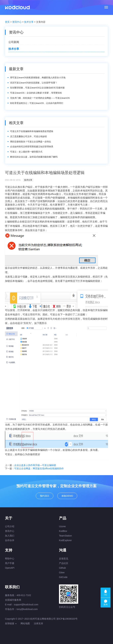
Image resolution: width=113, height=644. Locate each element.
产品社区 (64, 563)
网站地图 (25, 623)
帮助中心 (10, 559)
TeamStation (65, 536)
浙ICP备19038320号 (67, 619)
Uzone (62, 526)
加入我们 (10, 536)
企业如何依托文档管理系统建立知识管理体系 (32, 147)
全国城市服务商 (13, 600)
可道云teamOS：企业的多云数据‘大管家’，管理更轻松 (36, 93)
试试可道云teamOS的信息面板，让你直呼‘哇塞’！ (34, 83)
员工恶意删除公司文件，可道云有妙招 (28, 136)
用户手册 (10, 563)
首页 (7, 22)
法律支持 (38, 623)
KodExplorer (65, 540)
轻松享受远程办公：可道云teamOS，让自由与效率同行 (37, 103)
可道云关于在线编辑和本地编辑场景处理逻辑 (32, 131)
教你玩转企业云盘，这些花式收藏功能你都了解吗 (34, 157)
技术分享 (29, 22)
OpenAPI (10, 568)
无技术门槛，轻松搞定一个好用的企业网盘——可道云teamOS (40, 98)
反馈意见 (64, 559)
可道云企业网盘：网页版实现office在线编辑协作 (39, 468)
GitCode (63, 577)
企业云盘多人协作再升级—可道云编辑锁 (35, 465)
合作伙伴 (10, 540)
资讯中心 (17, 22)
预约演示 (45, 496)
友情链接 (11, 623)
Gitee (62, 572)
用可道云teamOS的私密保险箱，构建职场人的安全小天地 (38, 78)
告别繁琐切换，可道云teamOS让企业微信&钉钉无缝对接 (37, 88)
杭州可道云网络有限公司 (43, 619)
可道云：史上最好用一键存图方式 (26, 152)
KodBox (63, 531)
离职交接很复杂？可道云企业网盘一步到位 (31, 142)
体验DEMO (67, 496)
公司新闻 (14, 42)
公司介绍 (10, 526)
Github (62, 568)
